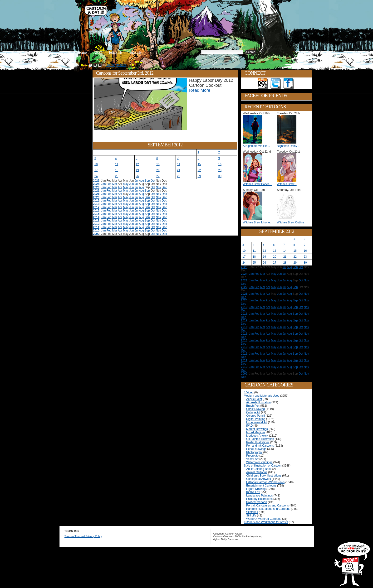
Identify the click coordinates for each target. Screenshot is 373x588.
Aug (141, 181)
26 (137, 176)
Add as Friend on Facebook (289, 84)
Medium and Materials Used (262, 396)
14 (179, 164)
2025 (96, 181)
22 (199, 170)
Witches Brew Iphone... (258, 222)
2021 (96, 194)
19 (137, 170)
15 (199, 164)
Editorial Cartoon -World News (265, 482)
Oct (153, 181)
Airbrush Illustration (258, 402)
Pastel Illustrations (258, 442)
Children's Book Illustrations (264, 476)
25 (117, 176)
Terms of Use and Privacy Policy (83, 536)
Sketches (252, 512)
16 (220, 164)
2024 (96, 184)
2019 (96, 201)
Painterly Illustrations (259, 499)
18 (117, 170)
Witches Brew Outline (291, 222)
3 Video (249, 392)
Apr (120, 187)
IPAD (249, 426)
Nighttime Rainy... (288, 146)
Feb (109, 184)
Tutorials (135, 52)
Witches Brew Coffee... (257, 184)
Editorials (116, 52)
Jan (103, 184)
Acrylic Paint (254, 399)
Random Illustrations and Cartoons (268, 509)
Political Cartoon (257, 502)
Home (82, 52)
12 (137, 164)
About (98, 52)
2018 (96, 204)
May (126, 184)
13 (158, 164)
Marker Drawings (257, 429)
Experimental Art (257, 422)
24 (96, 176)
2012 (109, 65)
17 (96, 170)
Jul (136, 181)
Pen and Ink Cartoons (260, 446)
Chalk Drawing (255, 409)
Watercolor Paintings (259, 462)
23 (220, 170)
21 (179, 170)
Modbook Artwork (257, 436)
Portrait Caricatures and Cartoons (267, 506)
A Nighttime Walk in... (256, 146)
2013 (96, 221)
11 (117, 164)
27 (158, 176)
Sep (147, 181)
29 (199, 176)
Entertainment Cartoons (261, 486)
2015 (96, 214)
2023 (96, 187)
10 (96, 164)
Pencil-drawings (256, 449)
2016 (96, 211)
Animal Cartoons (257, 472)
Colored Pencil (255, 416)
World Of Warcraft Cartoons (264, 519)
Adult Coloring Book (259, 469)
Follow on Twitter (276, 84)
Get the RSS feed (263, 84)
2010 (96, 231)
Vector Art (252, 459)
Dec (164, 187)
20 (158, 170)
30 (220, 176)
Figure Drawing (256, 489)
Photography (254, 452)
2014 (96, 217)
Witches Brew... (287, 184)
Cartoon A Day (157, 16)
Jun (131, 184)
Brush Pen (253, 406)
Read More (200, 90)
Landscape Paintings (259, 496)
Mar (115, 184)
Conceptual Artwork (259, 479)
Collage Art (253, 412)
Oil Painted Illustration (260, 439)
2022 (96, 191)
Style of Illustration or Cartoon (263, 466)
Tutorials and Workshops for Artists (266, 522)
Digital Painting (256, 419)
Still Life (251, 516)
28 (179, 176)
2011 (96, 227)
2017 (96, 207)
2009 (96, 234)
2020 (96, 197)
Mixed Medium (255, 432)
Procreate (252, 456)
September (119, 65)
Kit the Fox (253, 492)
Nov (158, 187)
